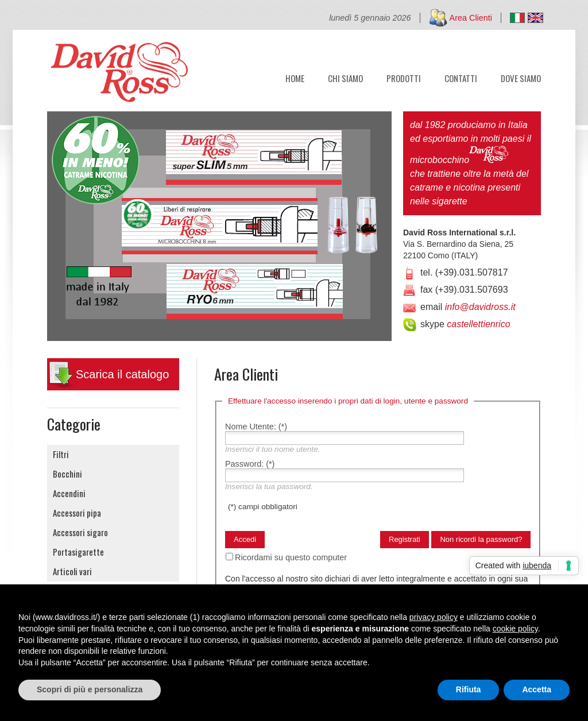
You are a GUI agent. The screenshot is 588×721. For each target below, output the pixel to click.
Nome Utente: (256, 427)
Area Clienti (471, 18)
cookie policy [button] (515, 629)
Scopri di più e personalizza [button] (90, 689)
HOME (295, 77)
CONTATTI (461, 77)
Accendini (69, 493)
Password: (250, 464)
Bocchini (67, 474)
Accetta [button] (537, 689)
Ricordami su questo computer (291, 557)
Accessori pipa (77, 513)
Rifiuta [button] (469, 689)
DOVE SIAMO (521, 77)
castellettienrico (478, 324)
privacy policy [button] (434, 617)
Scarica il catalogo (122, 374)
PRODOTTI (404, 77)
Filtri (61, 454)
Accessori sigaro (80, 532)
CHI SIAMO (345, 77)
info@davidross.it (480, 307)
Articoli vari (72, 571)
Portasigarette (78, 552)
